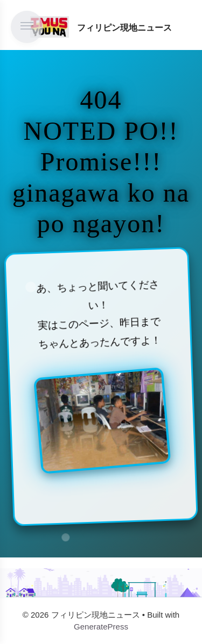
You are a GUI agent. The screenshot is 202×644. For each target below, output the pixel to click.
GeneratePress (101, 627)
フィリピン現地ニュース (124, 28)
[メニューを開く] (27, 27)
